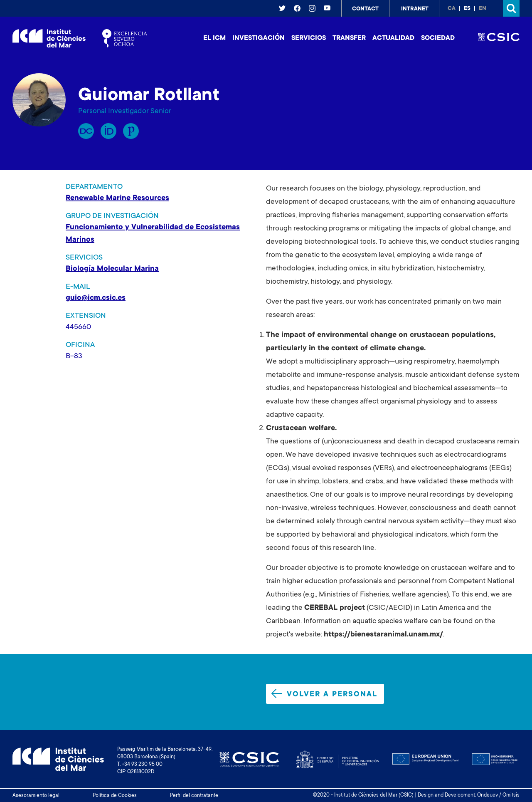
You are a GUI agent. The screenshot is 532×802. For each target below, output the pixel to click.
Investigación (259, 38)
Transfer (349, 38)
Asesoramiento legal (36, 796)
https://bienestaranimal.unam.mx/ (383, 635)
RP (86, 131)
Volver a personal (324, 694)
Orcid (108, 131)
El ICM (214, 38)
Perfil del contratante (194, 796)
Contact (365, 9)
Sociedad (438, 38)
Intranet (415, 9)
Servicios (309, 38)
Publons (131, 131)
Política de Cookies (115, 796)
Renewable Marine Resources (117, 198)
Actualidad (393, 38)
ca (452, 9)
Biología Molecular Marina (112, 269)
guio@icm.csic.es (96, 298)
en (483, 9)
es (467, 9)
